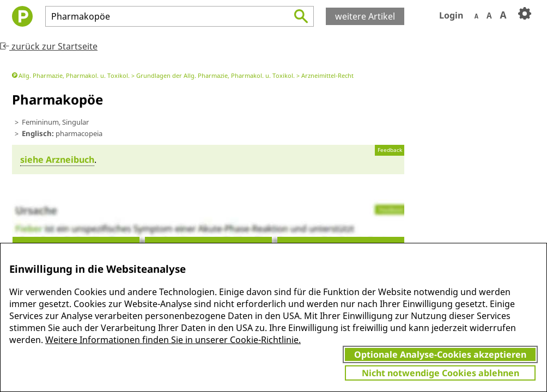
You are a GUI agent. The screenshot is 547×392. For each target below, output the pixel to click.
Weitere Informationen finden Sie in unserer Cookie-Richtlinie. (173, 340)
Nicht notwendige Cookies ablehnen (440, 373)
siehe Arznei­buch (57, 160)
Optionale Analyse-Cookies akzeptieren (440, 354)
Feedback (390, 150)
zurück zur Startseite (49, 46)
